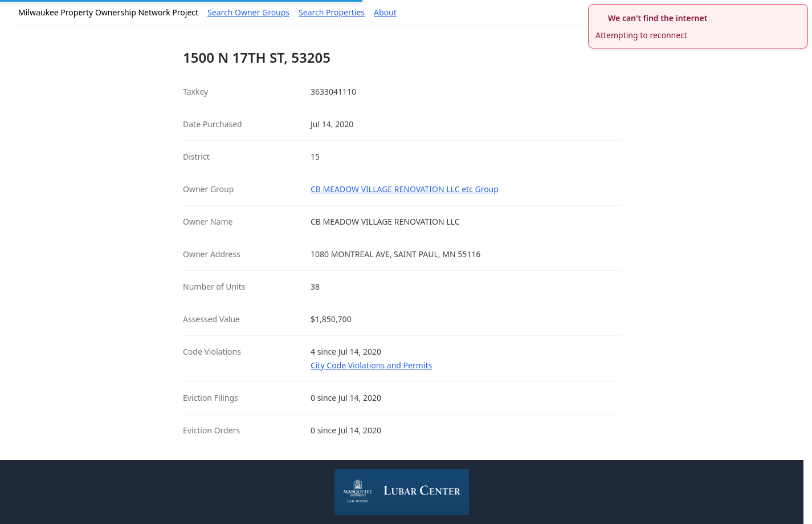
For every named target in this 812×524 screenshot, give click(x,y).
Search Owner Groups (248, 12)
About (385, 12)
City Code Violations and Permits (371, 365)
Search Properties (332, 12)
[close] (801, 11)
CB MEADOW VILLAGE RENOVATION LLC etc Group (405, 189)
